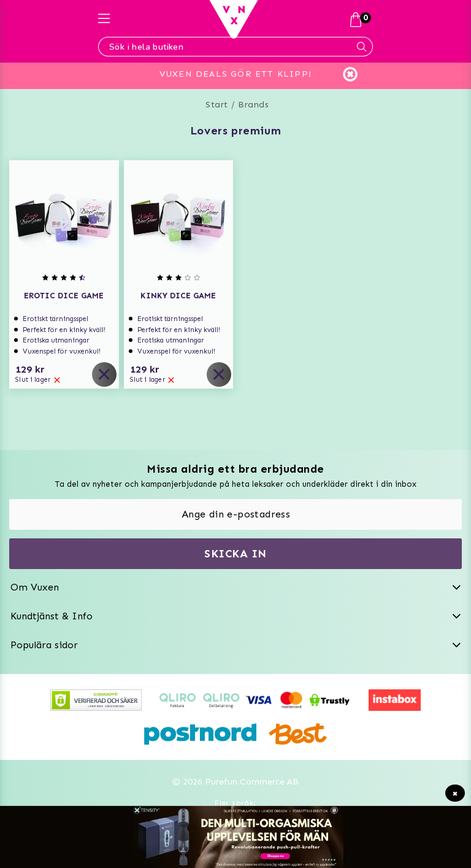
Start (217, 105)
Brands (253, 105)
